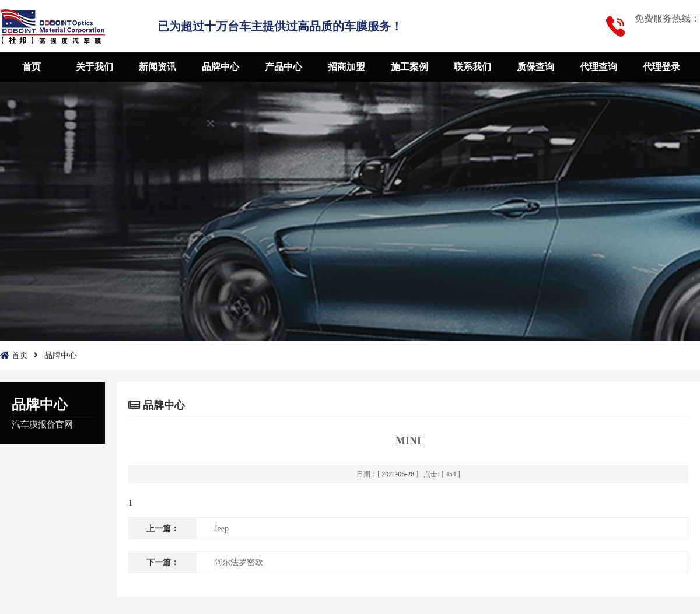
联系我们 (473, 67)
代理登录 (661, 67)
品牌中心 (220, 67)
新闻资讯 (157, 67)
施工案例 (409, 67)
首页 (32, 67)
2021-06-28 (398, 474)
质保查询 (535, 67)
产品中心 (283, 67)
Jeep (221, 529)
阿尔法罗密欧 (239, 562)
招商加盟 (346, 67)
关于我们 (94, 67)
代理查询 (598, 67)
